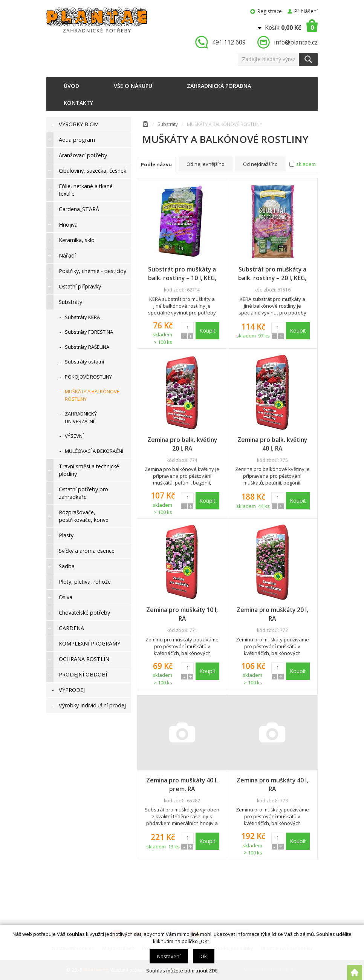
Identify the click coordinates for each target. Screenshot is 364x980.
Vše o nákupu (133, 86)
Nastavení (169, 956)
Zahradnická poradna (219, 86)
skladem (306, 164)
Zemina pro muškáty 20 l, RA (272, 614)
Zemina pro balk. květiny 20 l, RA (182, 444)
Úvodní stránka (145, 125)
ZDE (213, 971)
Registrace (270, 11)
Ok (204, 956)
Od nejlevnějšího (206, 164)
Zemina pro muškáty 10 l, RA (182, 614)
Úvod (71, 86)
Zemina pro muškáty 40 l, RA (272, 784)
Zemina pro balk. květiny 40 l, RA (272, 444)
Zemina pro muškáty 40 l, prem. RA (182, 784)
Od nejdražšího (260, 164)
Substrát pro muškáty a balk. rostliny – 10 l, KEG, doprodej (182, 274)
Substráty (168, 124)
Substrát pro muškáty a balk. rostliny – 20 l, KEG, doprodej (272, 274)
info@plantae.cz (296, 42)
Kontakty (78, 103)
